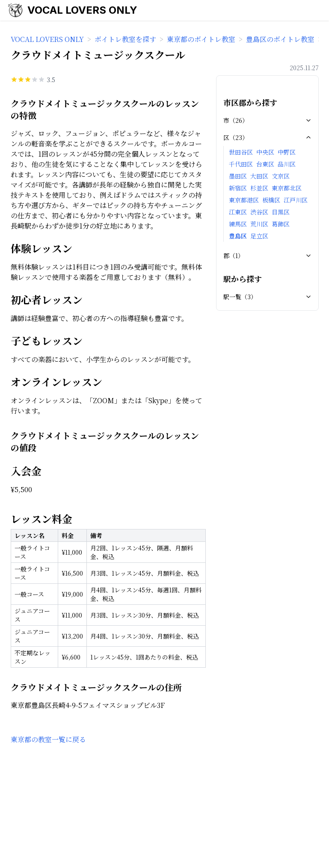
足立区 (259, 236)
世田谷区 (241, 152)
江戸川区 (296, 200)
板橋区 (271, 200)
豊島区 (238, 236)
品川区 (287, 164)
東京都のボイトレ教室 (201, 39)
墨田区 (238, 176)
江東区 (238, 212)
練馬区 (238, 224)
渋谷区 (259, 212)
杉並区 (259, 188)
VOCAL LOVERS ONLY (82, 10)
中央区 (265, 152)
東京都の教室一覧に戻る (48, 739)
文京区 (281, 176)
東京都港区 (244, 200)
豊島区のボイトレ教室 (280, 39)
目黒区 (281, 212)
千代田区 (241, 164)
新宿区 (238, 188)
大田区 (259, 176)
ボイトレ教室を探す (125, 39)
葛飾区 (281, 224)
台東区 (265, 164)
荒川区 (259, 224)
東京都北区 (287, 188)
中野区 (287, 152)
